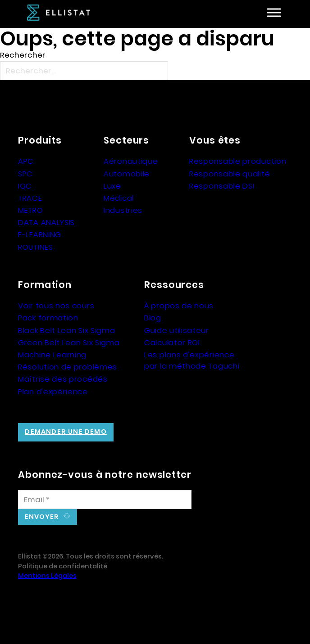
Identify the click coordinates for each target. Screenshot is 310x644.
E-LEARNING (40, 234)
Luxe (112, 186)
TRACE (30, 198)
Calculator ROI (172, 342)
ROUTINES (36, 247)
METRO (31, 210)
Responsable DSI (222, 186)
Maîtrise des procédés (63, 379)
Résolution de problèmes (68, 367)
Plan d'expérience (53, 392)
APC (26, 161)
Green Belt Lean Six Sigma (69, 342)
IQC (25, 186)
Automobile (127, 174)
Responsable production (238, 161)
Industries (123, 210)
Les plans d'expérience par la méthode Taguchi (192, 360)
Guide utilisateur (177, 330)
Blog (153, 318)
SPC (25, 174)
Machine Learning (52, 355)
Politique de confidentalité (63, 566)
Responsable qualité (230, 174)
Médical (119, 198)
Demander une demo (66, 432)
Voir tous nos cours (56, 306)
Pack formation (48, 318)
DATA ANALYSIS (46, 222)
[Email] (105, 500)
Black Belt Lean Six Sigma (67, 330)
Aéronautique (131, 161)
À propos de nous (179, 306)
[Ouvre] (274, 13)
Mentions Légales (47, 576)
